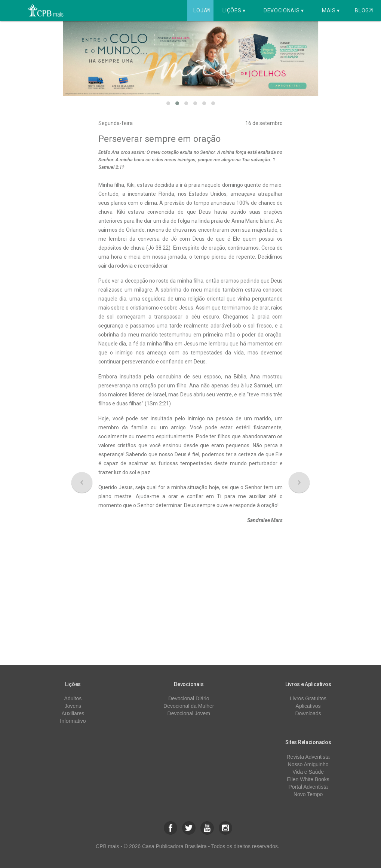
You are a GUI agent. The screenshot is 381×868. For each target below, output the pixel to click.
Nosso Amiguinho (308, 764)
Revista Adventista (308, 757)
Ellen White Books (308, 779)
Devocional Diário (189, 698)
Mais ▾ (331, 10)
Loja (202, 10)
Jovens (73, 706)
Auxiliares (73, 713)
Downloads (308, 713)
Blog (364, 10)
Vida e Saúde (308, 772)
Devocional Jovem (189, 713)
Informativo (73, 721)
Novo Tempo (308, 794)
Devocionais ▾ (284, 10)
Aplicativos (308, 706)
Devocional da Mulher (189, 706)
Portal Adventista (308, 787)
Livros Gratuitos (308, 698)
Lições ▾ (234, 10)
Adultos (73, 698)
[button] (168, 103)
